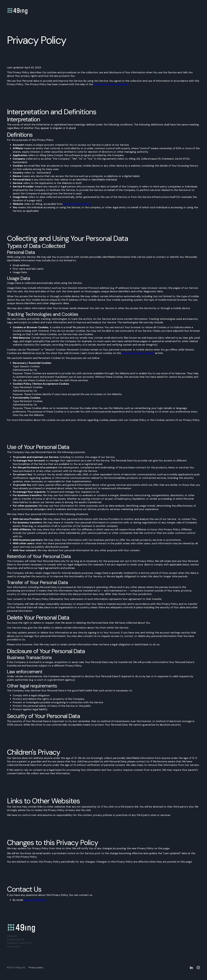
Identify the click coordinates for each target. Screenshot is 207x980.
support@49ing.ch (35, 900)
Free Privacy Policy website (138, 353)
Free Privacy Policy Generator (111, 84)
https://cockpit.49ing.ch (78, 204)
